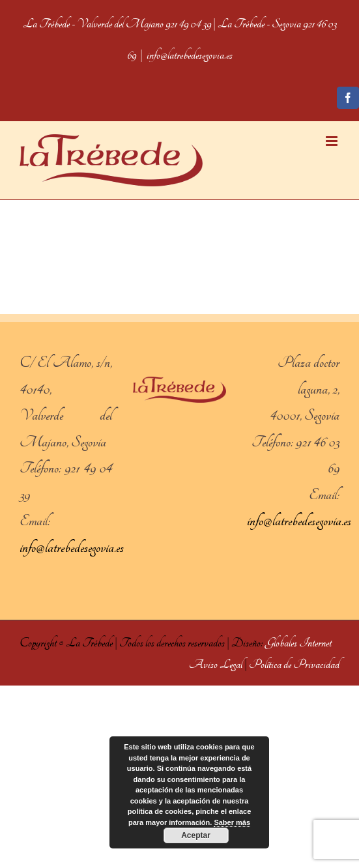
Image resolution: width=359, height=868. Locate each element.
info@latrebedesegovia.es (190, 55)
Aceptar (196, 835)
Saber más (232, 822)
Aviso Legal (216, 664)
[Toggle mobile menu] (333, 141)
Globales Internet (298, 643)
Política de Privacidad (294, 664)
